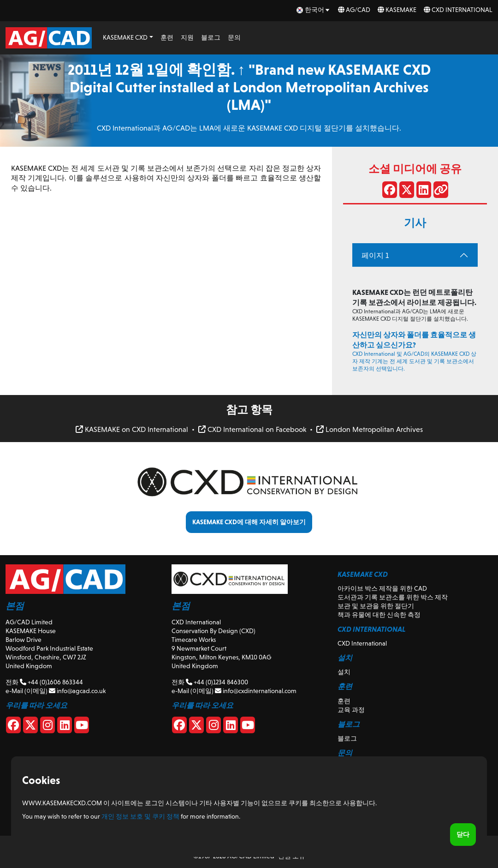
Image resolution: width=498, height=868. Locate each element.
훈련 (167, 37)
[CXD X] (196, 727)
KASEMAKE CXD (125, 37)
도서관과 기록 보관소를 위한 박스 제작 (393, 597)
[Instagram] (47, 727)
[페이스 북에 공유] (390, 192)
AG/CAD (354, 10)
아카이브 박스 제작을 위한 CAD (382, 588)
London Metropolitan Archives (370, 429)
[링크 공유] (441, 192)
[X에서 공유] (407, 192)
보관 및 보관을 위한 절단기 (376, 606)
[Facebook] (13, 727)
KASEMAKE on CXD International (132, 429)
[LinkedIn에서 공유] (424, 192)
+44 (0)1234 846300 (217, 682)
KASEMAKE (397, 10)
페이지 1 (375, 255)
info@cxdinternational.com (256, 691)
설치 (344, 672)
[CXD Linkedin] (231, 727)
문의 (234, 37)
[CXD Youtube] (248, 727)
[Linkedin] (65, 727)
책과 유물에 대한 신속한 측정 (379, 615)
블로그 (211, 37)
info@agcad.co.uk (77, 691)
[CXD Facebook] (179, 727)
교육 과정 (351, 710)
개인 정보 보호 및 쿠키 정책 (140, 816)
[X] (30, 727)
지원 (187, 37)
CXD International (458, 10)
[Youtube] (82, 727)
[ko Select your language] (314, 10)
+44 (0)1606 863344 (51, 682)
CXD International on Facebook (252, 429)
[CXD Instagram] (213, 727)
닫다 (463, 834)
